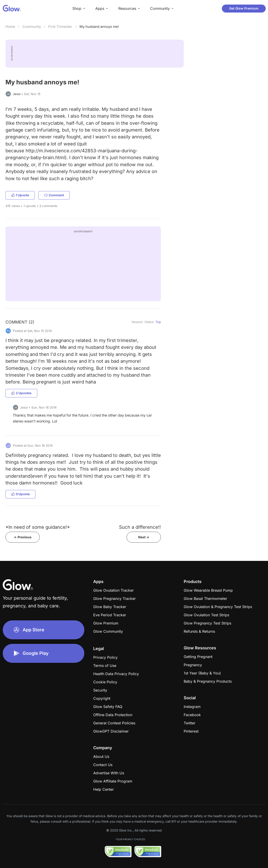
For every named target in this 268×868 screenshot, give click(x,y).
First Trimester (60, 27)
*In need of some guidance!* (38, 527)
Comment (54, 195)
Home (10, 27)
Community (32, 27)
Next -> (144, 537)
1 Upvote (20, 195)
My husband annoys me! (99, 27)
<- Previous (23, 537)
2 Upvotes (21, 393)
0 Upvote (20, 494)
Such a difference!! (140, 527)
